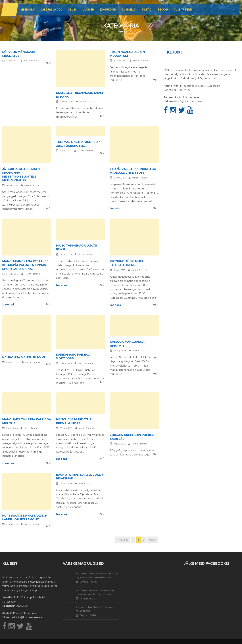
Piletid (147, 10)
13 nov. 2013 (66, 151)
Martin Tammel (31, 61)
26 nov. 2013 (12, 185)
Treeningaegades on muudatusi (127, 54)
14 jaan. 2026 (87, 598)
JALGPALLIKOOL (52, 10)
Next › (152, 540)
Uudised (88, 10)
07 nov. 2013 (120, 178)
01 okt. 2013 (119, 270)
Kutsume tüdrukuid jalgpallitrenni (126, 263)
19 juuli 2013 (119, 444)
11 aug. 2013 (12, 428)
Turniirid (129, 10)
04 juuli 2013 (66, 483)
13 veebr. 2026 (88, 582)
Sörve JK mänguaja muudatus (19, 54)
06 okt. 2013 (66, 254)
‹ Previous (122, 540)
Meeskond (28, 10)
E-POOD (163, 10)
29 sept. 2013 (13, 362)
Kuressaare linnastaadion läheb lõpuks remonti (25, 517)
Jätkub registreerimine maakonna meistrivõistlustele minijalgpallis (22, 175)
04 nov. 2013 (12, 274)
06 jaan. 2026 (88, 615)
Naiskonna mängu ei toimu (24, 357)
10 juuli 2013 (12, 524)
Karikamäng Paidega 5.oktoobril (73, 356)
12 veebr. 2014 (67, 101)
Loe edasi (116, 208)
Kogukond (108, 10)
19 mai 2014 (12, 61)
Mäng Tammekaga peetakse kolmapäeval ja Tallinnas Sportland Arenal (25, 265)
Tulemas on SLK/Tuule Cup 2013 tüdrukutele (78, 144)
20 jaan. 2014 (120, 61)
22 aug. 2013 (120, 350)
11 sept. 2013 (66, 363)
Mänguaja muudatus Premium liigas (74, 421)
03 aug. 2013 (66, 428)
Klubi (72, 10)
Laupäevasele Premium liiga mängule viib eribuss (133, 171)
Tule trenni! (183, 10)
